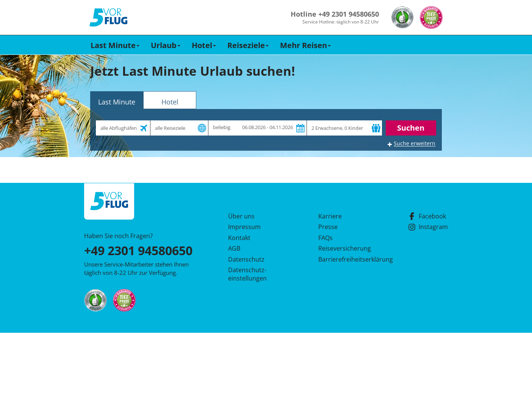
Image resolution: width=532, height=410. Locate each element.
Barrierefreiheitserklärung (347, 259)
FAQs (325, 238)
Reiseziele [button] (248, 45)
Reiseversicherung (345, 248)
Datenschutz (246, 259)
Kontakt (239, 238)
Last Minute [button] (115, 45)
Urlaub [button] (166, 45)
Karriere (330, 216)
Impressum (244, 227)
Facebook (427, 216)
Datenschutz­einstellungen (247, 274)
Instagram (428, 227)
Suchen (411, 128)
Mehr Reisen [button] (305, 45)
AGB (234, 248)
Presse (328, 227)
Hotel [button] (204, 45)
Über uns (241, 216)
